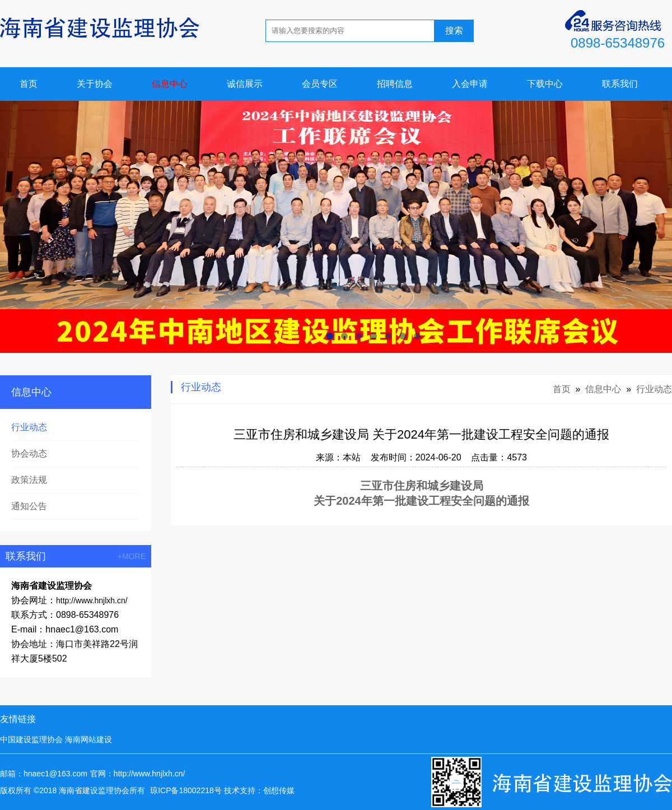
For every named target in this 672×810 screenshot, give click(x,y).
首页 (29, 84)
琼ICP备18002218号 (186, 790)
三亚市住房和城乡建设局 (422, 486)
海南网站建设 (88, 739)
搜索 (454, 31)
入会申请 (470, 84)
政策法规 (29, 480)
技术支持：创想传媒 (259, 790)
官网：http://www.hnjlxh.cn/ (138, 774)
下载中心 (545, 84)
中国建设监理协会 (31, 739)
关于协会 (95, 84)
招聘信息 (395, 84)
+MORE (132, 556)
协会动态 (29, 453)
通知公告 (29, 506)
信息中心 (170, 84)
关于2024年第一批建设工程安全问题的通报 (421, 501)
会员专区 (320, 84)
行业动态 (29, 427)
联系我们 (620, 84)
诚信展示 (245, 84)
